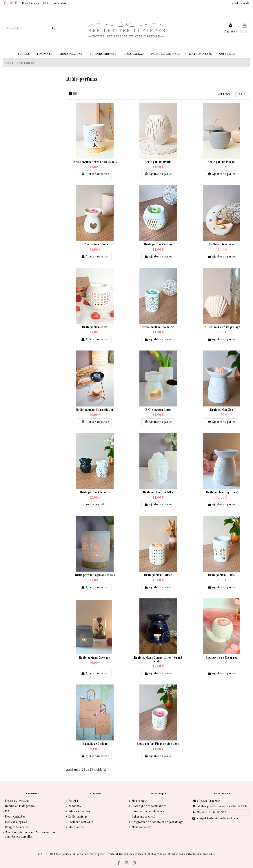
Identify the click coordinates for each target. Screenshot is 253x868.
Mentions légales (16, 822)
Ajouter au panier (95, 174)
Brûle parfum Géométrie (158, 327)
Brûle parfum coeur (95, 327)
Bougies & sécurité (17, 827)
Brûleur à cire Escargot (221, 658)
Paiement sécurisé (143, 817)
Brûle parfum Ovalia (158, 162)
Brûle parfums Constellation (95, 410)
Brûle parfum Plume (221, 575)
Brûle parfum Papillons (221, 493)
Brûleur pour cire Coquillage (221, 327)
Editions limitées (79, 811)
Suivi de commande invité (148, 811)
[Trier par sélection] (225, 94)
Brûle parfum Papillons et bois (95, 575)
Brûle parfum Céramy (158, 245)
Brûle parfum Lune (221, 245)
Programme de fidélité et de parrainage (157, 822)
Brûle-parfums (78, 817)
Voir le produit (95, 505)
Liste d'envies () (241, 3)
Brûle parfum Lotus (158, 410)
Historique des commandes (149, 806)
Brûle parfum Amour (95, 245)
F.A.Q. (46, 3)
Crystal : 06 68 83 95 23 (213, 813)
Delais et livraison (31, 3)
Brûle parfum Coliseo (158, 575)
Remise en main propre (20, 806)
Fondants (74, 806)
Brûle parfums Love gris (95, 658)
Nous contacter (61, 3)
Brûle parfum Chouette (95, 493)
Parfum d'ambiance (81, 822)
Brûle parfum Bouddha (158, 493)
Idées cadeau (77, 827)
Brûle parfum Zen (221, 410)
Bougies (73, 801)
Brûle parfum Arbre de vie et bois (95, 162)
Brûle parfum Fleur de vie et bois (158, 744)
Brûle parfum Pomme (221, 162)
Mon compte (139, 801)
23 (242, 94)
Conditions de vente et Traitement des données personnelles (30, 835)
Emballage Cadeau (95, 744)
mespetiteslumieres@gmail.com (217, 819)
